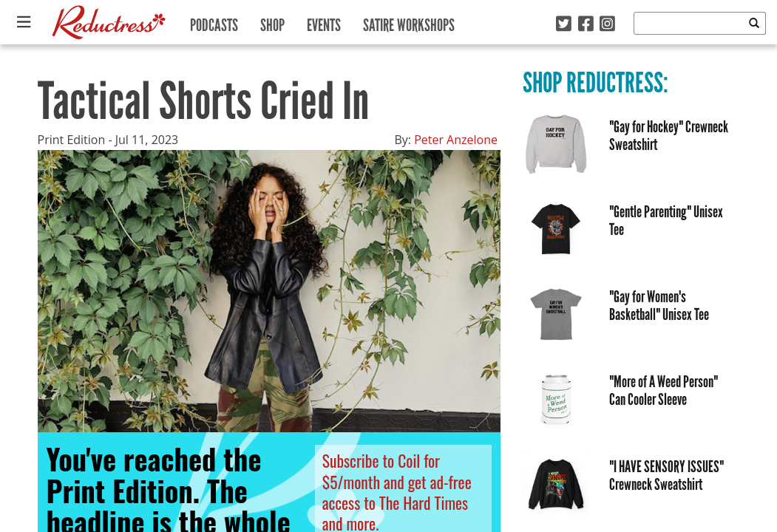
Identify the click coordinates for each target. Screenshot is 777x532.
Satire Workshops (409, 22)
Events (324, 22)
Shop (272, 22)
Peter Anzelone (456, 140)
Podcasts (214, 22)
